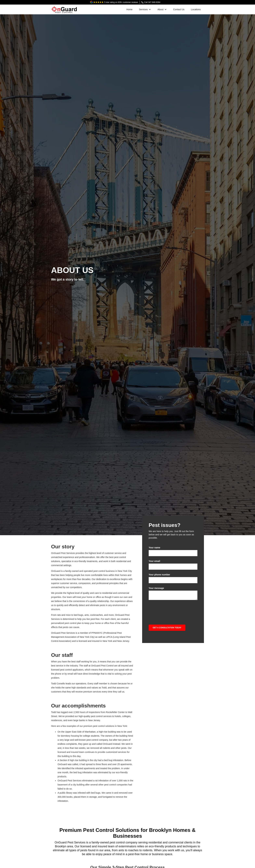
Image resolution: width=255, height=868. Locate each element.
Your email (154, 561)
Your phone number (159, 575)
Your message (156, 588)
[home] (64, 9)
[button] (145, 9)
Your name (154, 548)
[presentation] (173, 610)
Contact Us (179, 9)
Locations (196, 9)
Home (129, 9)
